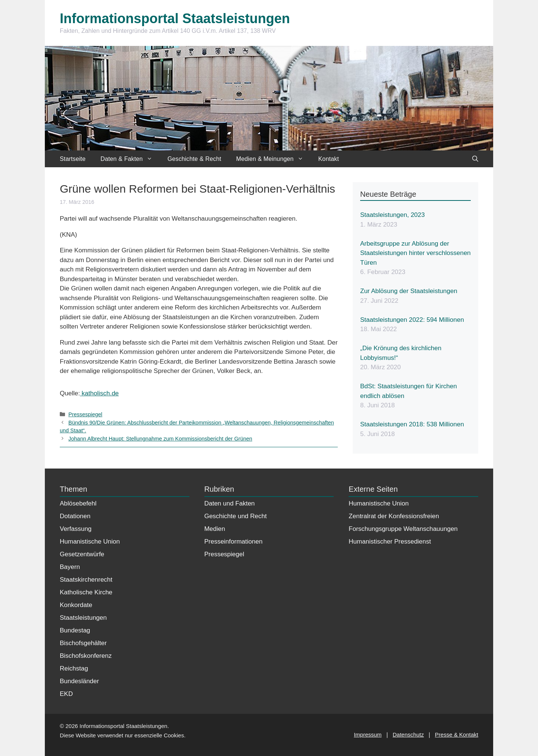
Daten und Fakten (230, 503)
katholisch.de (99, 393)
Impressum (368, 735)
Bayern (70, 567)
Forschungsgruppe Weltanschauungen (403, 529)
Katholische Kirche (86, 592)
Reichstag (74, 668)
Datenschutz (408, 735)
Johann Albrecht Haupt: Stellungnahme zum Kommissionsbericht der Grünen (160, 439)
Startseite (73, 159)
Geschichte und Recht (236, 516)
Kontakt (329, 159)
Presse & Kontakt (457, 735)
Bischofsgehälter (83, 643)
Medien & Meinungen (273, 159)
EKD (66, 694)
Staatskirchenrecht (86, 580)
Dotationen (75, 516)
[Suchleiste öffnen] (475, 159)
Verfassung (76, 529)
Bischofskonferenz (86, 656)
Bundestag (75, 630)
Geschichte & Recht (194, 159)
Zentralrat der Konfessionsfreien (394, 516)
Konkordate (76, 605)
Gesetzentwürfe (82, 554)
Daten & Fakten (130, 159)
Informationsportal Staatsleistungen (175, 18)
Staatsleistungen (83, 618)
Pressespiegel (85, 414)
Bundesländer (79, 681)
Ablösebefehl (78, 503)
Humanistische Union (90, 542)
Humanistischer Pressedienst (390, 542)
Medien (215, 529)
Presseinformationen (234, 542)
